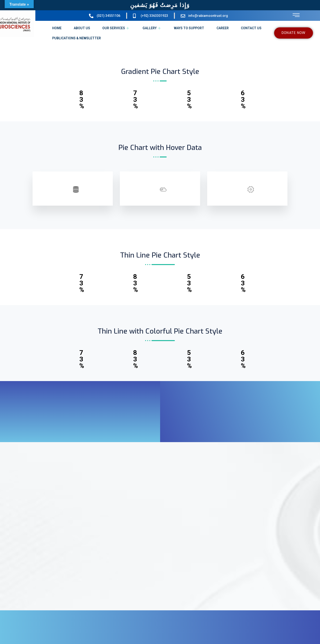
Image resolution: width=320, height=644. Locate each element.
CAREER (223, 28)
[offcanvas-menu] (296, 15)
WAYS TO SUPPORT (189, 28)
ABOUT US (82, 28)
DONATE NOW (294, 33)
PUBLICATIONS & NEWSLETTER (76, 38)
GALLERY (152, 28)
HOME (57, 28)
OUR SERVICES (116, 28)
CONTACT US (251, 28)
